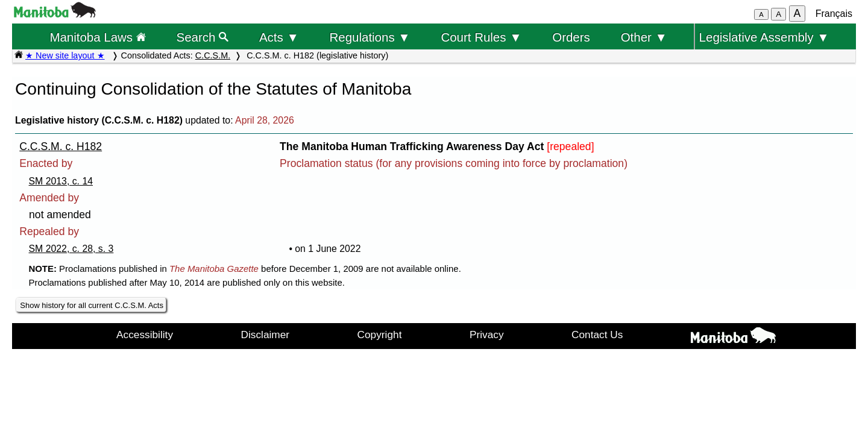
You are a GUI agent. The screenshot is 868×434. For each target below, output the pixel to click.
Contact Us (597, 335)
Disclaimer (266, 335)
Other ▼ (644, 37)
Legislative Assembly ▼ (764, 37)
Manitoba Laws (97, 37)
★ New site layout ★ (65, 55)
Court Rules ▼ (481, 37)
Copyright (380, 335)
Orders (571, 37)
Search (203, 37)
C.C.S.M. (213, 55)
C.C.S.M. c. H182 (61, 146)
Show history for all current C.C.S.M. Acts (92, 305)
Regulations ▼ (370, 37)
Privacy (487, 335)
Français (834, 14)
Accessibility (145, 335)
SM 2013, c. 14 (61, 181)
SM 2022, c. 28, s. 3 (71, 249)
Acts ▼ (279, 37)
